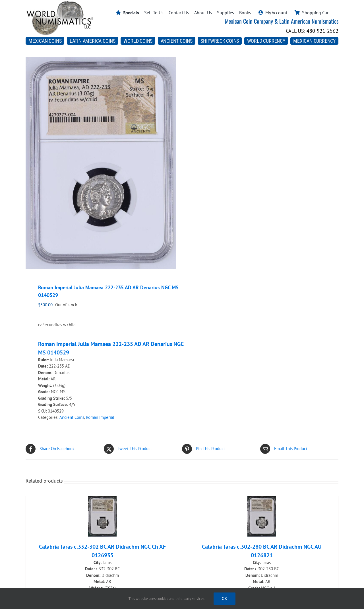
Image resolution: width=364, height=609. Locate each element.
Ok (225, 598)
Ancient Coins (72, 417)
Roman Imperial (100, 417)
